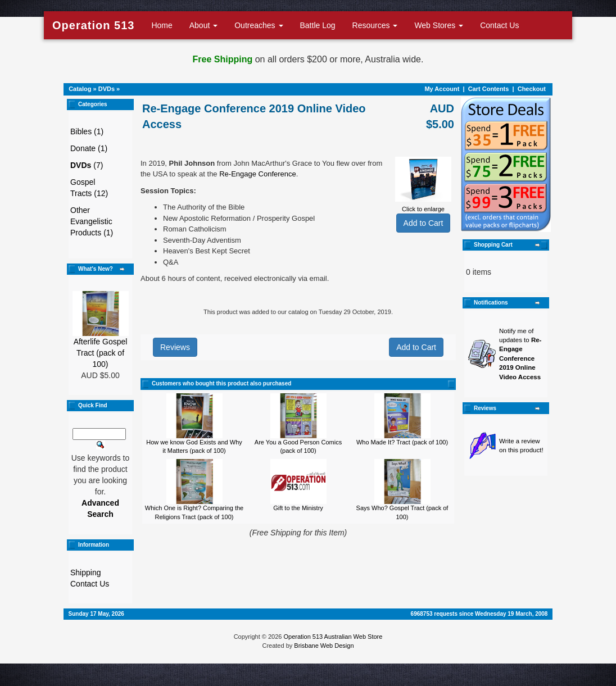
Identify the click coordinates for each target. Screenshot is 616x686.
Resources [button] (375, 25)
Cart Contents (489, 89)
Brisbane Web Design (324, 646)
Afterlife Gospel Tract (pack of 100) (101, 353)
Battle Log (318, 25)
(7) (87, 165)
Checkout (532, 89)
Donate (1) (89, 148)
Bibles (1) (87, 131)
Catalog (80, 89)
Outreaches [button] (259, 25)
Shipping (86, 573)
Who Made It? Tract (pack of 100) (402, 442)
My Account (442, 89)
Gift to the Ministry (298, 508)
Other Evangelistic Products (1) (92, 221)
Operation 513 (93, 25)
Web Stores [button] (439, 25)
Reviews (175, 347)
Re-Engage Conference (258, 174)
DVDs (107, 89)
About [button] (203, 25)
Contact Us (499, 25)
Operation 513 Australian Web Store (333, 637)
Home (162, 25)
